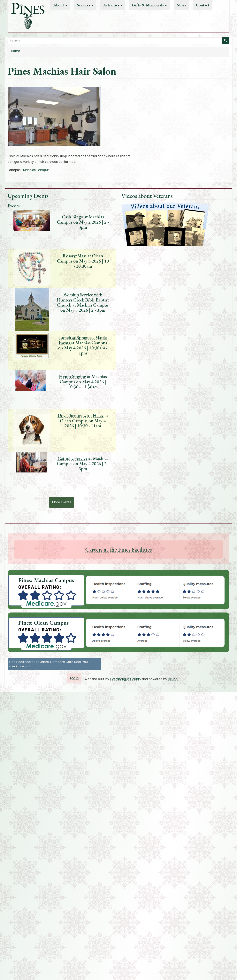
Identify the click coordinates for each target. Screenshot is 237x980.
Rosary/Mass (75, 256)
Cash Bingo (72, 217)
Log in (74, 678)
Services (85, 5)
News (181, 5)
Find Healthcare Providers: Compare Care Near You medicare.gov (48, 664)
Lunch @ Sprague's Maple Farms (83, 340)
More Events (62, 502)
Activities (113, 5)
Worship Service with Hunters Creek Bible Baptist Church (83, 300)
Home (15, 51)
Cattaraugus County (126, 679)
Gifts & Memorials (149, 5)
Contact (203, 5)
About (60, 5)
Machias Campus (36, 170)
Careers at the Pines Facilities (118, 549)
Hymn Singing (72, 376)
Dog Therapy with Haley (81, 415)
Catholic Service (73, 458)
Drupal (173, 679)
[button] (118, 116)
